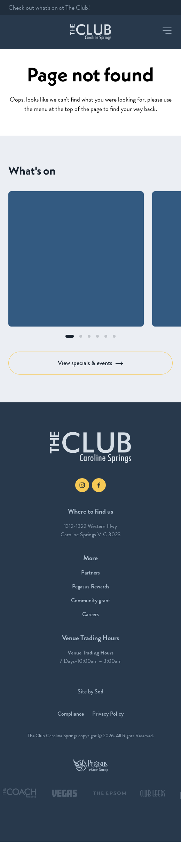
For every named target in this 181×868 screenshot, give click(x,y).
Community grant (91, 600)
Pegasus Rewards (91, 586)
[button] (167, 31)
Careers (90, 614)
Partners (90, 573)
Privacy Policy (108, 714)
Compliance (71, 714)
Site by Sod (90, 692)
